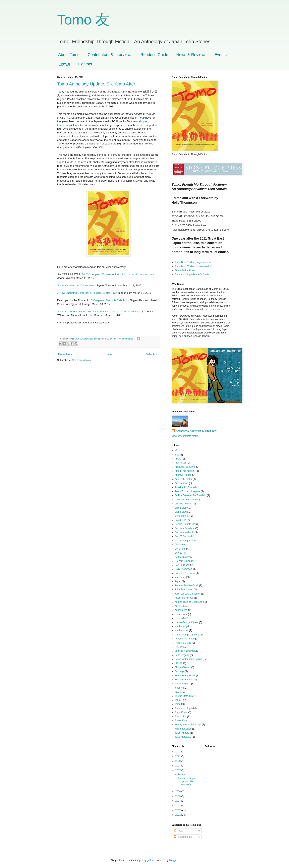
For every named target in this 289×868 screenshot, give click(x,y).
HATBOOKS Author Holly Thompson (196, 431)
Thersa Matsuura (184, 696)
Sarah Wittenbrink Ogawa (188, 659)
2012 (178, 810)
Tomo (178, 704)
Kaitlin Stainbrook (184, 598)
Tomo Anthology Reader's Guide (192, 274)
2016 (178, 791)
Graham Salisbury (184, 561)
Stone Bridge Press (185, 270)
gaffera (151, 860)
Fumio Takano (182, 557)
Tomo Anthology (183, 708)
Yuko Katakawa (183, 737)
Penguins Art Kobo (185, 639)
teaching (179, 688)
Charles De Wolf (183, 504)
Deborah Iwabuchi (184, 532)
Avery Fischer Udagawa (187, 491)
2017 (178, 770)
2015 (178, 796)
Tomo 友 (83, 20)
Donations (180, 549)
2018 (178, 766)
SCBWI (179, 663)
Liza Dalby (180, 618)
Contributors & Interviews (110, 55)
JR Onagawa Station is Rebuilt (108, 300)
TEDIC (178, 692)
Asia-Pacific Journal (185, 487)
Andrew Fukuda (183, 475)
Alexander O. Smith (185, 467)
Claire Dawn (181, 512)
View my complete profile (185, 436)
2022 (178, 752)
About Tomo (69, 55)
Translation (181, 717)
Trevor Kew (181, 721)
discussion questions (186, 541)
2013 (178, 806)
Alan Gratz (180, 463)
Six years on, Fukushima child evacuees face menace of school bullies (99, 312)
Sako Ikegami (182, 655)
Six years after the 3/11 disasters (76, 285)
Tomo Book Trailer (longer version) (193, 262)
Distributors (181, 545)
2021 (178, 756)
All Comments (183, 837)
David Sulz (180, 520)
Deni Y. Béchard (183, 536)
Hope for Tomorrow (185, 573)
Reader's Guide (154, 55)
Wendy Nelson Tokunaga (188, 725)
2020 (178, 761)
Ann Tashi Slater (183, 479)
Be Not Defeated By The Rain (190, 495)
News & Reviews (191, 55)
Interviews (180, 577)
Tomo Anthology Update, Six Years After (96, 84)
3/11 (177, 455)
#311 (177, 450)
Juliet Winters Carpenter (188, 594)
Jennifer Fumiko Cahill (187, 585)
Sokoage (179, 671)
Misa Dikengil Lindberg (187, 635)
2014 (178, 801)
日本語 (64, 64)
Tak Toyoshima (183, 684)
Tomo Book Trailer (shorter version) (193, 266)
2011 (178, 815)
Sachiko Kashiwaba (185, 651)
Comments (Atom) (82, 360)
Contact (85, 64)
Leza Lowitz (181, 614)
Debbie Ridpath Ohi (185, 524)
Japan (178, 581)
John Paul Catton (184, 590)
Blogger (173, 860)
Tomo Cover (181, 712)
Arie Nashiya (181, 483)
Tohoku (179, 700)
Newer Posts (65, 354)
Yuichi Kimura (182, 733)
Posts (178, 831)
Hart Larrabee (182, 565)
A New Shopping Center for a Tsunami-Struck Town (87, 293)
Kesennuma (181, 610)
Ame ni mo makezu (185, 471)
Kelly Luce (180, 606)
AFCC (178, 459)
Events (220, 55)
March (182, 774)
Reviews (179, 647)
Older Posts (152, 354)
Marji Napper (182, 630)
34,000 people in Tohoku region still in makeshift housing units (118, 274)
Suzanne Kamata (184, 680)
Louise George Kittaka (187, 622)
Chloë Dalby (181, 508)
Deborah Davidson (185, 528)
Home (109, 354)
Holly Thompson (183, 569)
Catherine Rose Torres (187, 500)
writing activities (183, 729)
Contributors (181, 516)
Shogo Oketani (183, 667)
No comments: (126, 339)
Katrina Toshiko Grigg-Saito (189, 602)
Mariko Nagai (182, 626)
